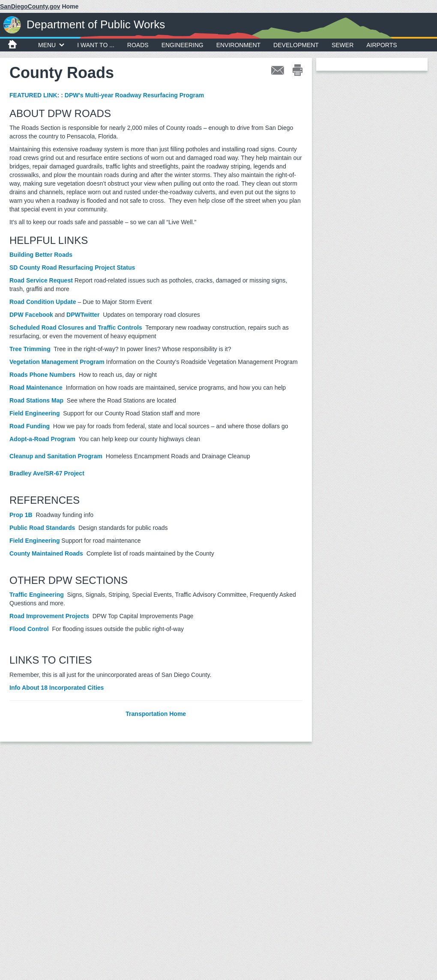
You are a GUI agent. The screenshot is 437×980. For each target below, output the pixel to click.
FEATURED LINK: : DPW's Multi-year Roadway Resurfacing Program (107, 95)
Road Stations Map (36, 400)
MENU (51, 45)
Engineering (183, 45)
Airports (382, 45)
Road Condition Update (43, 302)
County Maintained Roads (46, 553)
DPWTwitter (83, 315)
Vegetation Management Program (57, 362)
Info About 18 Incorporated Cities (57, 688)
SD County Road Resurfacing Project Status (72, 268)
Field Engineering (34, 413)
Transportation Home (156, 714)
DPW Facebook (31, 315)
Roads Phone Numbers (42, 375)
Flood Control (29, 629)
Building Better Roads (41, 255)
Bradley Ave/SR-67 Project (48, 473)
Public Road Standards (42, 528)
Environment (238, 45)
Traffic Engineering (37, 595)
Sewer (343, 45)
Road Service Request (41, 280)
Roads (138, 45)
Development (296, 45)
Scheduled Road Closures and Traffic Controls (76, 328)
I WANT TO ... (96, 45)
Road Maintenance (36, 388)
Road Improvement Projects (49, 616)
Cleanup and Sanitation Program (57, 456)
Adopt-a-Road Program (42, 439)
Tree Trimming (30, 349)
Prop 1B (21, 515)
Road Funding (30, 426)
